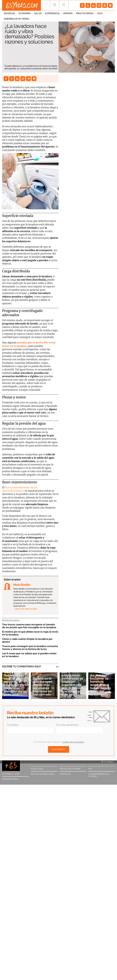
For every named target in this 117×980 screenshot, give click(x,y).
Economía (25, 13)
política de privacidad (73, 742)
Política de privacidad (43, 774)
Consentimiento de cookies (99, 775)
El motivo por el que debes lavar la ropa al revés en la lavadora (30, 633)
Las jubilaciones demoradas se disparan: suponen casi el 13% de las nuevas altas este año (72, 683)
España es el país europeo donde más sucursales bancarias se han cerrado (42, 686)
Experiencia (52, 13)
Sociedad (9, 13)
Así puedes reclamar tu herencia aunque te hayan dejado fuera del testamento (101, 685)
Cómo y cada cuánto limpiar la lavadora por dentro (27, 640)
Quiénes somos (10, 779)
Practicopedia (85, 13)
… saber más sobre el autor (25, 609)
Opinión (68, 13)
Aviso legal (37, 769)
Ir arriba (107, 762)
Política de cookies (70, 769)
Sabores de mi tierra (17, 19)
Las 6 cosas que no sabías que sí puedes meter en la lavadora (29, 655)
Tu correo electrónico (67, 725)
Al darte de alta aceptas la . (59, 742)
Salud (38, 13)
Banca (37, 674)
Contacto (65, 774)
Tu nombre (13, 725)
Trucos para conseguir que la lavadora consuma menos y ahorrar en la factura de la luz (30, 648)
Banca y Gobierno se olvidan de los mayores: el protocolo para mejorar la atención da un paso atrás (15, 683)
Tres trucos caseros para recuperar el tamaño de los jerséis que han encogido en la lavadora (29, 626)
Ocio (100, 13)
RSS (90, 769)
